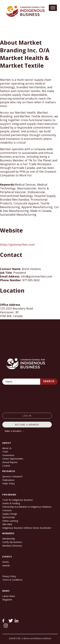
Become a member (27, 425)
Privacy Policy (9, 576)
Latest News (9, 596)
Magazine (7, 600)
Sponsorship (9, 517)
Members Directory (12, 546)
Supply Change (10, 514)
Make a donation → (14, 431)
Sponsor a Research (12, 476)
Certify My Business (12, 542)
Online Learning (10, 521)
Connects (7, 510)
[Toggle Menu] (53, 8)
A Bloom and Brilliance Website (37, 638)
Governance (8, 455)
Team (5, 452)
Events (6, 562)
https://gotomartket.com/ (18, 245)
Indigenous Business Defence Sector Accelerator (27, 528)
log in (27, 416)
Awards (6, 565)
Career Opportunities (13, 459)
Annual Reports (10, 462)
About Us (7, 448)
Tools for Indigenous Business (18, 500)
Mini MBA (7, 524)
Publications (8, 480)
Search (49, 381)
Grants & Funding (11, 503)
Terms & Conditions (12, 580)
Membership (9, 539)
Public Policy (9, 483)
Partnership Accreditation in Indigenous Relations (27, 507)
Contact (6, 466)
